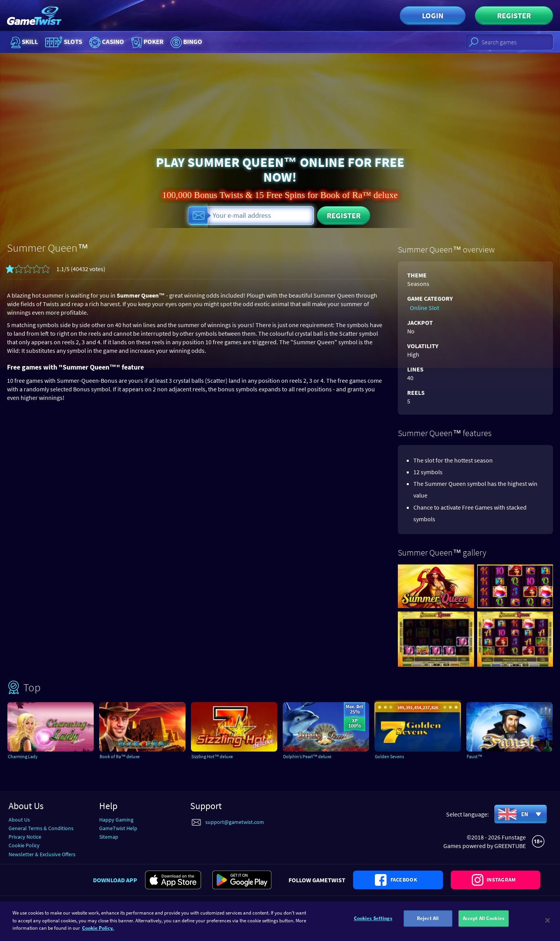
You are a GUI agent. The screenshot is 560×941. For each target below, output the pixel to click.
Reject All (428, 921)
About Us (19, 819)
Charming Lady (29, 756)
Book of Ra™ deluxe (127, 756)
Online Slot (422, 307)
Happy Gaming (116, 819)
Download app (115, 887)
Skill (23, 42)
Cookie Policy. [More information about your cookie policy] (98, 928)
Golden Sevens (395, 756)
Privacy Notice (25, 836)
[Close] (548, 920)
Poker (165, 42)
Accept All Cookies (484, 921)
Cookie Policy (24, 845)
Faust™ (479, 756)
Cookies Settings (373, 921)
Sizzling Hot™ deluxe (220, 756)
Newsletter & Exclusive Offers (42, 853)
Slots (68, 42)
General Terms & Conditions (41, 827)
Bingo (210, 42)
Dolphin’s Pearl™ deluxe (315, 756)
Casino (117, 42)
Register (514, 15)
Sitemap (109, 836)
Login (433, 15)
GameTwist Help (118, 827)
